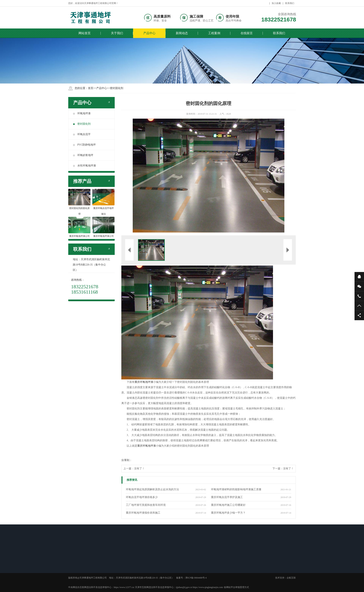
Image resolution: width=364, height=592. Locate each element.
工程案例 (214, 33)
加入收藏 (276, 3)
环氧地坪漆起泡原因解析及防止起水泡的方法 (152, 489)
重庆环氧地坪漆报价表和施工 (143, 513)
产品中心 (149, 33)
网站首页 (85, 33)
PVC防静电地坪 (84, 145)
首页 (91, 88)
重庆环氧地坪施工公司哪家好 (228, 505)
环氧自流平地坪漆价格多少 (142, 497)
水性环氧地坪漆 (85, 166)
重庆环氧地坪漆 (144, 382)
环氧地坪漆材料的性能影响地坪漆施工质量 (236, 489)
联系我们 (290, 3)
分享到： (127, 460)
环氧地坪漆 (82, 113)
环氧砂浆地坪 (83, 155)
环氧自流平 (82, 134)
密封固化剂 (117, 88)
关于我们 (117, 33)
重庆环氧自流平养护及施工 (227, 497)
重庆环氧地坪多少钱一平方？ (228, 513)
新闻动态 (182, 33)
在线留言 (247, 33)
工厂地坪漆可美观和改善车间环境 (146, 505)
